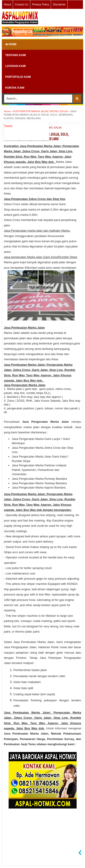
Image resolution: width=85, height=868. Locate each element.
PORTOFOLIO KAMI (18, 77)
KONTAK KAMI (15, 88)
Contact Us (21, 5)
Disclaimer (59, 5)
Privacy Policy (41, 5)
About (7, 5)
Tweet (8, 126)
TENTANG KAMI (16, 55)
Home (11, 44)
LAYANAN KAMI (15, 66)
